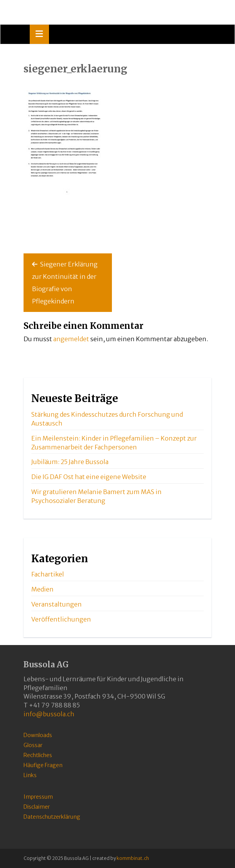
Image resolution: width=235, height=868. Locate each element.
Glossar (33, 745)
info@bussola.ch (49, 714)
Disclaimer (37, 807)
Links (30, 775)
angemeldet (71, 339)
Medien (42, 589)
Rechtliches (38, 755)
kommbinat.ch (133, 858)
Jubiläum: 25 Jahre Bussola (70, 462)
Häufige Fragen (43, 765)
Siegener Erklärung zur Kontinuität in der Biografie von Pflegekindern (65, 283)
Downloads (38, 735)
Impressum (38, 797)
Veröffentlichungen (61, 619)
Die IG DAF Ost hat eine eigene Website (89, 477)
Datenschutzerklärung (52, 817)
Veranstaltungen (57, 604)
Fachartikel (48, 574)
